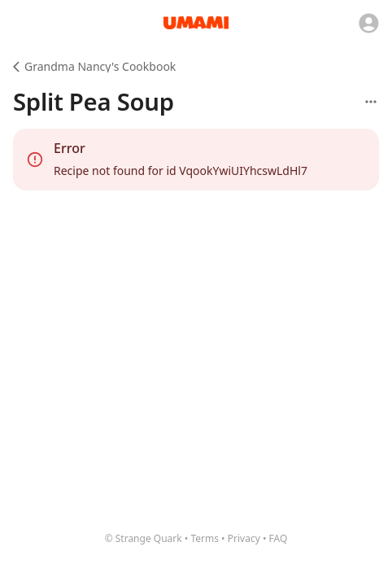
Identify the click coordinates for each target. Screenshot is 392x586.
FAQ (279, 538)
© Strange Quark (144, 538)
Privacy (244, 538)
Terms (205, 538)
